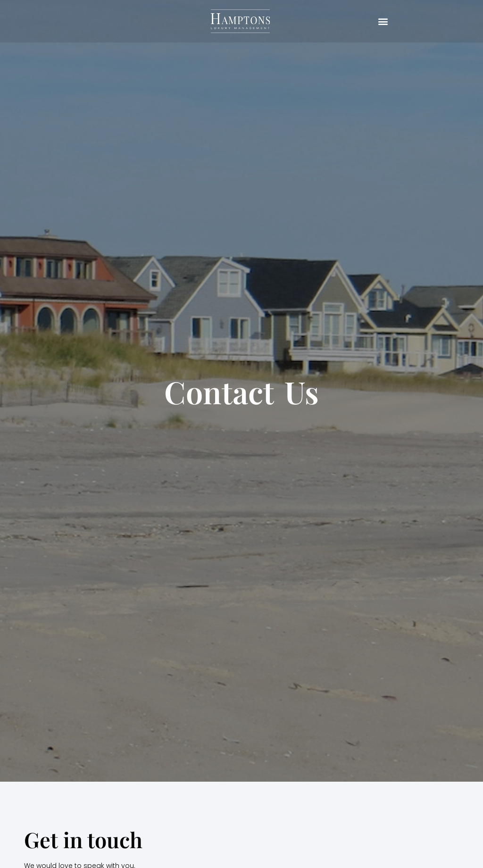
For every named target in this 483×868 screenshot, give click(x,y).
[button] (383, 21)
